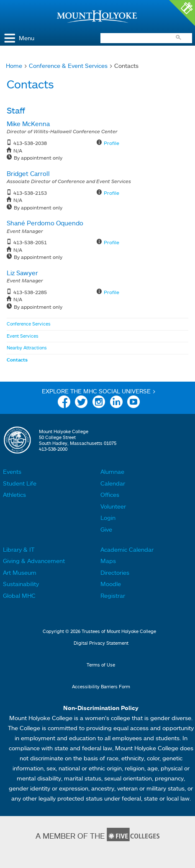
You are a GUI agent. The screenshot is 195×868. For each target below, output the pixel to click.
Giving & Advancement (34, 561)
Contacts (17, 360)
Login (108, 518)
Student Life (20, 483)
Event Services (23, 336)
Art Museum (20, 572)
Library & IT (19, 549)
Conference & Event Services (68, 66)
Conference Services (29, 324)
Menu (27, 38)
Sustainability (21, 584)
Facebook (64, 403)
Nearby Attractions (27, 348)
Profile (112, 143)
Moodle (111, 584)
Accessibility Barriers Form (101, 687)
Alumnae (112, 471)
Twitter (81, 403)
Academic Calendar (127, 549)
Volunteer (113, 506)
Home (14, 66)
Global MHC (19, 595)
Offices (110, 495)
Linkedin (116, 403)
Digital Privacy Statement (101, 643)
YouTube (133, 403)
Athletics (14, 495)
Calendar (113, 483)
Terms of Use (101, 665)
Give (106, 529)
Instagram (99, 403)
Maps (108, 561)
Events (12, 471)
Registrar (113, 595)
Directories (115, 572)
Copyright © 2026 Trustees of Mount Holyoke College (99, 631)
